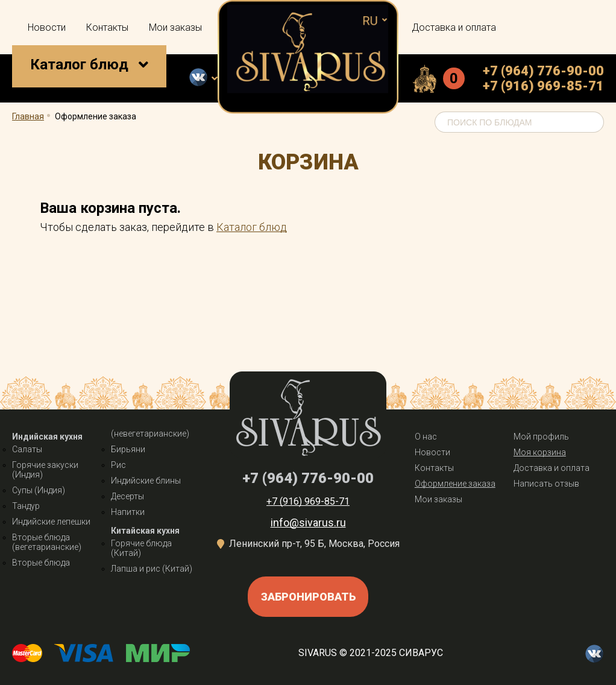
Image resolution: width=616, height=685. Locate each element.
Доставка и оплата (454, 27)
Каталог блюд (79, 65)
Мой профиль (541, 437)
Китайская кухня (145, 531)
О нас (426, 437)
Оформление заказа (455, 484)
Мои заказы (175, 27)
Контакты (107, 27)
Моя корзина (540, 452)
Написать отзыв (546, 484)
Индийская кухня (47, 437)
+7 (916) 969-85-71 (543, 86)
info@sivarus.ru (308, 522)
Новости (47, 27)
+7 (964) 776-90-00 (543, 71)
